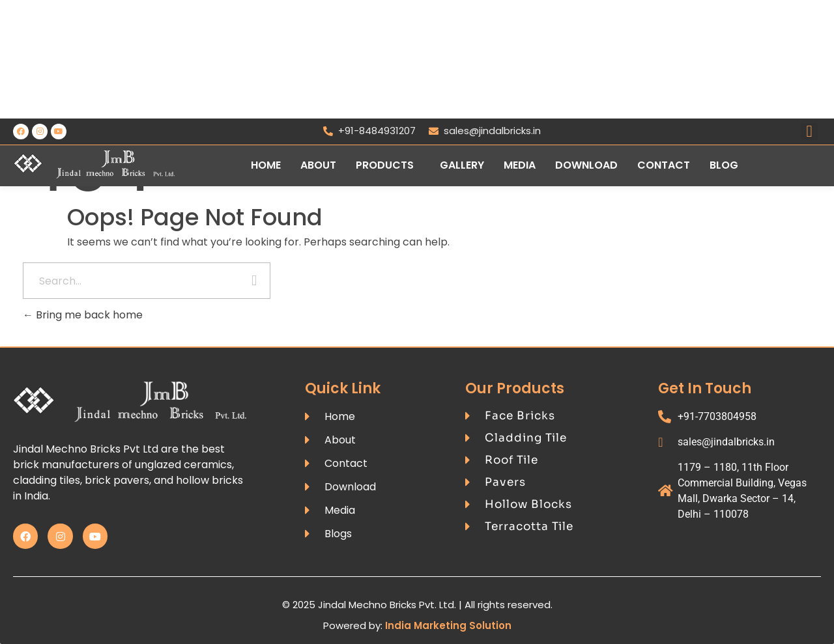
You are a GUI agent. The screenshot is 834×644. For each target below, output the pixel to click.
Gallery (462, 165)
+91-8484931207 (369, 131)
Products (385, 165)
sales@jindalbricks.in (485, 131)
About (318, 165)
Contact (664, 165)
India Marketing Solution (448, 625)
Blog (724, 165)
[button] (388, 165)
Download (586, 165)
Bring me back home (83, 315)
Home (266, 165)
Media (520, 165)
